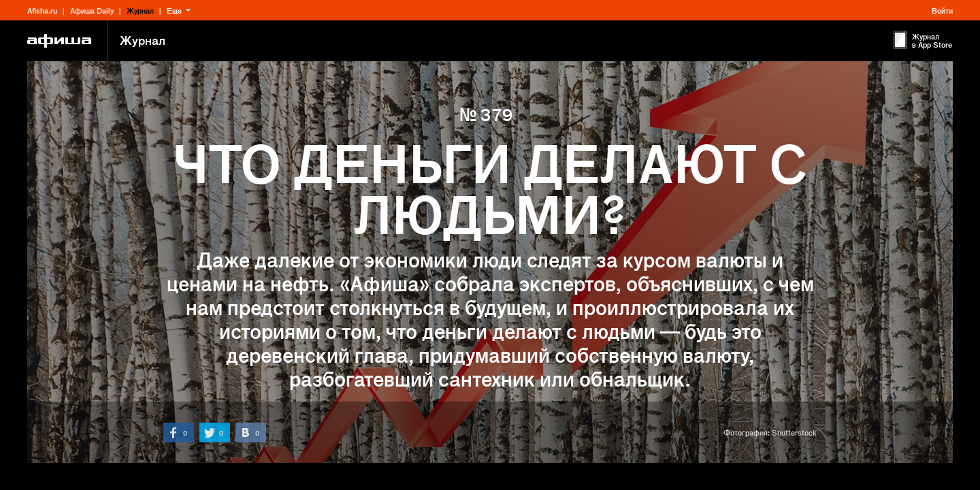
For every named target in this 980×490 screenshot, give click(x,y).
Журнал (140, 10)
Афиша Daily (92, 10)
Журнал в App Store (932, 40)
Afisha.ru (42, 10)
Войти (942, 10)
